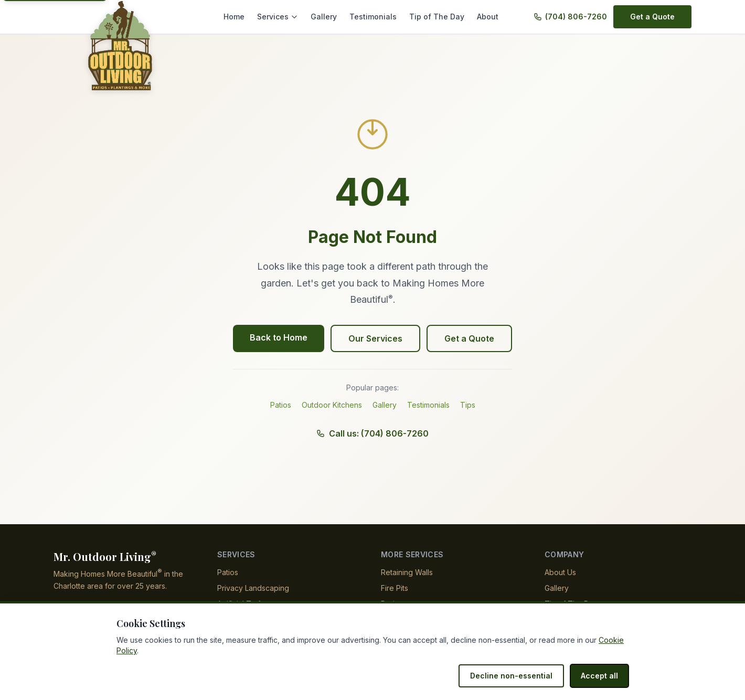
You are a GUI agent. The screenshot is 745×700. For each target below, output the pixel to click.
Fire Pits (395, 588)
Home (247, 17)
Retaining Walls (407, 572)
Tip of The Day (439, 17)
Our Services (376, 338)
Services (289, 17)
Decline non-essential (517, 676)
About (488, 17)
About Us (560, 572)
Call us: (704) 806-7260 (373, 433)
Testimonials (380, 17)
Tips (468, 405)
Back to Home (280, 337)
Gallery (333, 17)
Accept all (601, 676)
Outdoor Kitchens (332, 405)
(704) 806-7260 (577, 17)
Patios (281, 405)
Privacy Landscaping (252, 588)
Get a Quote (653, 17)
